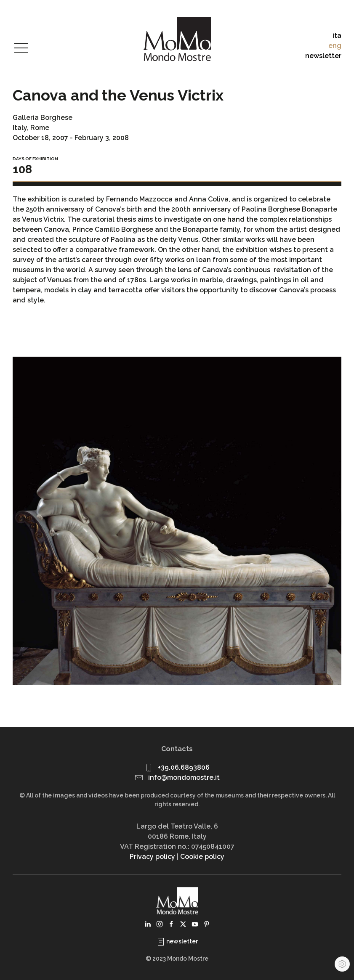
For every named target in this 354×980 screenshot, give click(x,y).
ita (337, 36)
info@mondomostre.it (184, 777)
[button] (21, 48)
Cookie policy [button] (202, 857)
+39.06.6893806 (184, 767)
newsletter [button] (323, 56)
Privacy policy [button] (152, 857)
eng (335, 46)
